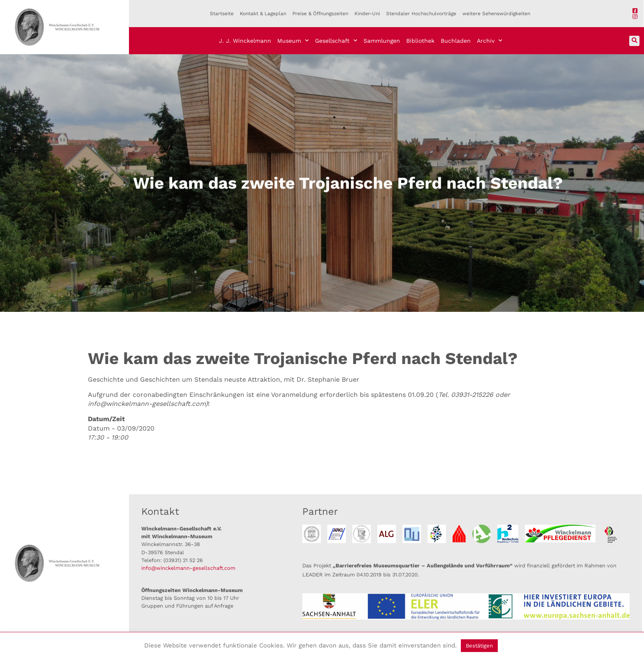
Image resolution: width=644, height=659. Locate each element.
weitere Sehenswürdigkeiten (496, 14)
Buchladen (456, 41)
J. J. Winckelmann (245, 41)
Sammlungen (382, 41)
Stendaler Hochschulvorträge (421, 14)
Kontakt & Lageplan (263, 14)
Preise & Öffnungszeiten (320, 14)
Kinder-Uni (367, 14)
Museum (293, 41)
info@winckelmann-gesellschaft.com (188, 568)
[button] (634, 41)
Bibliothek (420, 41)
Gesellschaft (336, 41)
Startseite (222, 14)
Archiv (490, 41)
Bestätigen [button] (479, 646)
